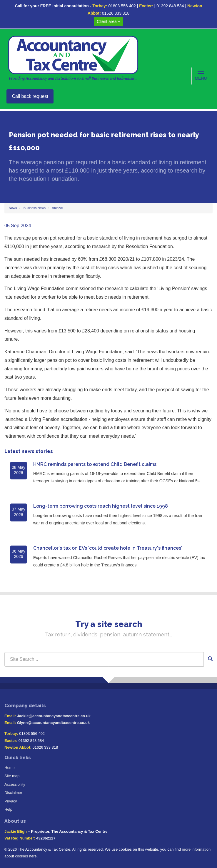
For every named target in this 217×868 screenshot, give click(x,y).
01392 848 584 (170, 6)
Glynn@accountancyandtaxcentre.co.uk (53, 723)
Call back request (30, 96)
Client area (108, 21)
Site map (12, 776)
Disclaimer (13, 793)
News (13, 208)
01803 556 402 (122, 6)
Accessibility (15, 784)
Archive (57, 208)
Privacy (11, 801)
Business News (35, 208)
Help (8, 809)
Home (10, 768)
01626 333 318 (116, 13)
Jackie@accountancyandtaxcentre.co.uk (54, 716)
